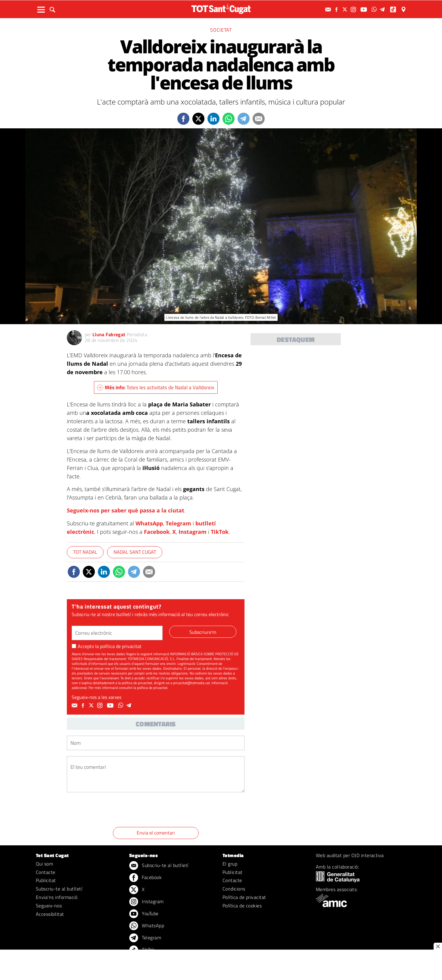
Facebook (157, 532)
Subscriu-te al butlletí (59, 889)
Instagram (193, 532)
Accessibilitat (50, 914)
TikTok (220, 532)
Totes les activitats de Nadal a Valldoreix (156, 387)
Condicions (234, 889)
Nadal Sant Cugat (135, 552)
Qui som (44, 864)
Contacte (46, 872)
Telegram (178, 523)
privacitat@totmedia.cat (191, 683)
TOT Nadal (85, 552)
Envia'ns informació (57, 897)
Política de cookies (242, 906)
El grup (230, 864)
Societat (221, 30)
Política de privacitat (244, 897)
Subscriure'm (203, 632)
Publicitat (46, 880)
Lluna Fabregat (109, 334)
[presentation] (113, 811)
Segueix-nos (49, 906)
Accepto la (107, 646)
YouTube (144, 914)
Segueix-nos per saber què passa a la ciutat (126, 510)
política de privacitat (121, 646)
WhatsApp (149, 523)
